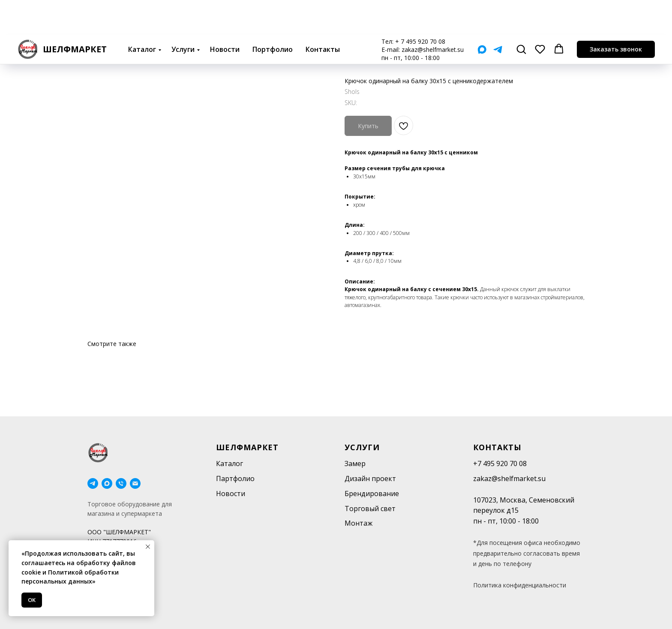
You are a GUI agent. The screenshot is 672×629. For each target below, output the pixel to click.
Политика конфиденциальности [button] (520, 585)
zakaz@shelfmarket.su (433, 15)
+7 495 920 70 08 (500, 463)
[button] (521, 14)
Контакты (323, 15)
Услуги (183, 15)
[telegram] (93, 483)
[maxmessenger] (107, 483)
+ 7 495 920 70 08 (420, 7)
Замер (355, 463)
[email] (135, 483)
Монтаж (358, 523)
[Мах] (482, 15)
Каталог (142, 15)
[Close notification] (148, 547)
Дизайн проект (370, 479)
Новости (225, 15)
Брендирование (372, 494)
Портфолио (273, 15)
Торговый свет (370, 509)
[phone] (121, 483)
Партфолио (235, 479)
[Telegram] (498, 15)
